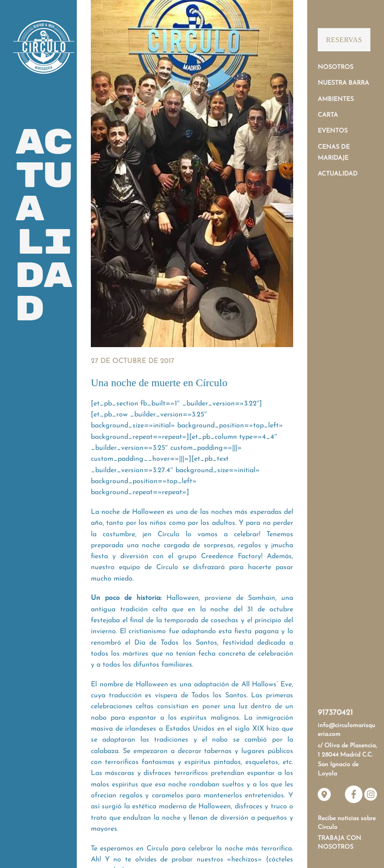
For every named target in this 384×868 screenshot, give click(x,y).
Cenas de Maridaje (334, 153)
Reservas (344, 40)
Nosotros (336, 67)
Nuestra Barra (343, 83)
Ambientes (336, 99)
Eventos (333, 131)
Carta (328, 115)
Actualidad (338, 174)
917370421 (335, 713)
